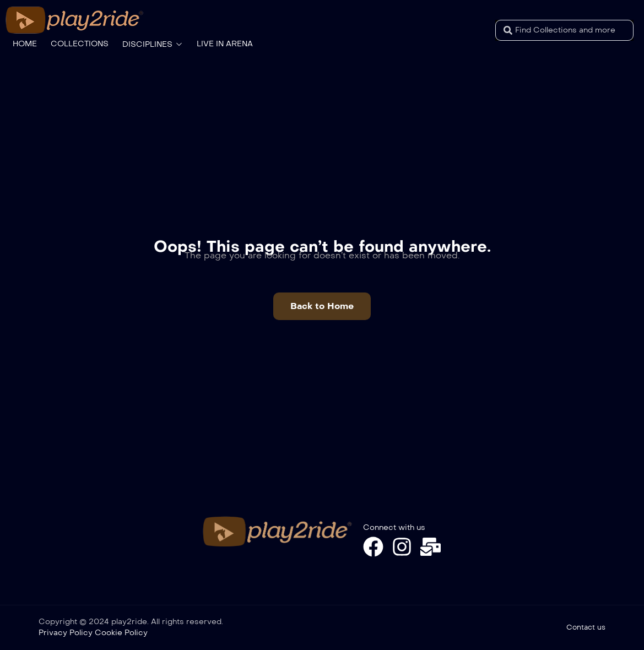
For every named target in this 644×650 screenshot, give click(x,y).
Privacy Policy (66, 633)
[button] (322, 306)
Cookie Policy (121, 633)
